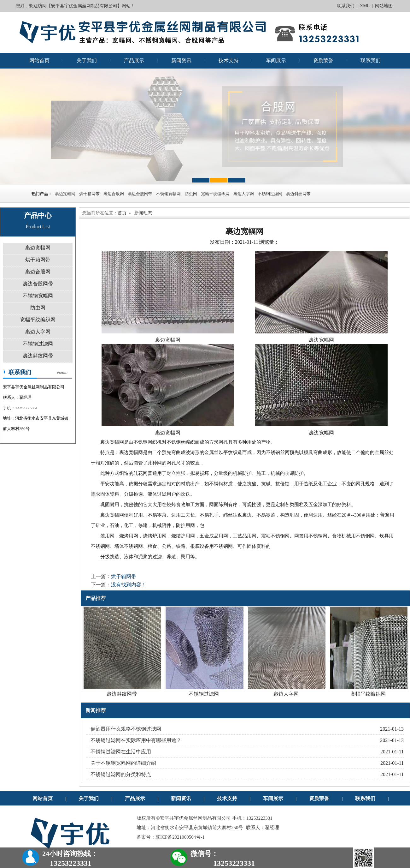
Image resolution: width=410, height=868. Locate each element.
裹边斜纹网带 (298, 194)
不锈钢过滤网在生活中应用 (121, 752)
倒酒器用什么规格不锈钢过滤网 (126, 729)
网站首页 (39, 60)
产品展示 (134, 60)
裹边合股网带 (140, 194)
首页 (122, 213)
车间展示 (276, 60)
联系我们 (346, 6)
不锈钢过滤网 (270, 194)
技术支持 (229, 60)
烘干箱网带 (89, 194)
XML (365, 6)
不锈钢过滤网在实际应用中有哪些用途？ (136, 740)
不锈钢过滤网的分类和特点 (121, 774)
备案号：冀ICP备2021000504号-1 (171, 837)
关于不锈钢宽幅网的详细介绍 (123, 763)
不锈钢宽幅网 (169, 194)
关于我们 (87, 60)
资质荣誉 (323, 60)
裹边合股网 (114, 194)
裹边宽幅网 (65, 194)
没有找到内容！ (129, 585)
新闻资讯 (181, 60)
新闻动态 (143, 213)
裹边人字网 (244, 194)
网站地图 (384, 6)
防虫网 (191, 194)
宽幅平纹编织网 (215, 194)
